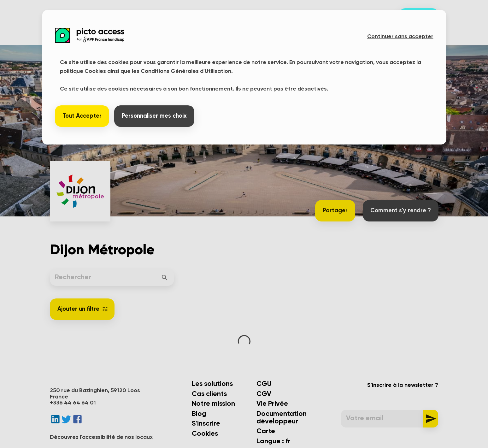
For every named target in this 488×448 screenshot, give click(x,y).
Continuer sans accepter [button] (400, 37)
